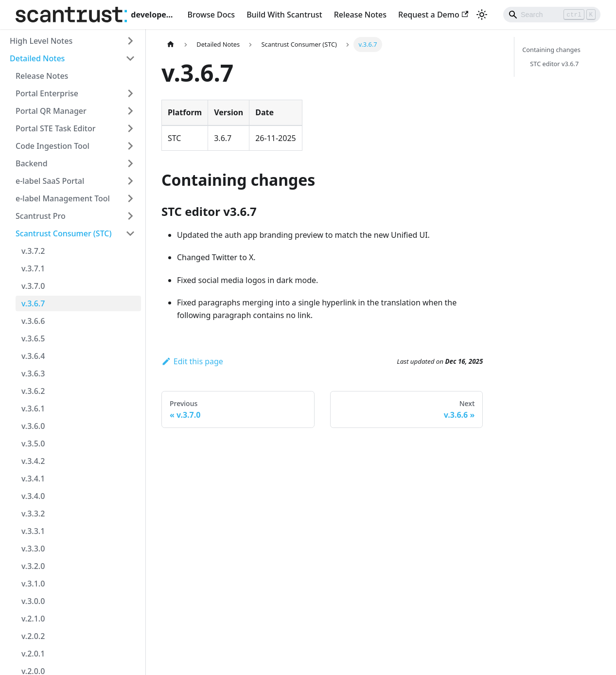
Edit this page (192, 361)
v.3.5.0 (33, 444)
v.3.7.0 (33, 286)
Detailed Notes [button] (37, 58)
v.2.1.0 (33, 619)
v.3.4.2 (33, 461)
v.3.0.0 (33, 601)
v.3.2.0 (33, 566)
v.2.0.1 (33, 654)
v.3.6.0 (33, 426)
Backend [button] (32, 163)
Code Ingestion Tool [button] (53, 146)
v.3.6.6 (33, 321)
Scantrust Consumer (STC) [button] (64, 233)
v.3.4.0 (33, 496)
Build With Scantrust (284, 15)
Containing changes (551, 50)
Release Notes (360, 15)
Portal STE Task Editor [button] (56, 128)
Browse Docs (211, 15)
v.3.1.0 (33, 584)
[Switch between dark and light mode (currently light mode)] (482, 15)
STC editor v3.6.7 (554, 64)
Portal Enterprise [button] (47, 93)
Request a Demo (433, 15)
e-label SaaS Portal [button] (50, 181)
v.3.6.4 (33, 356)
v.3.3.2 (33, 514)
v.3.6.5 (33, 338)
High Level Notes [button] (41, 41)
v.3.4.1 (33, 479)
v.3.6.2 (33, 391)
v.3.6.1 (33, 409)
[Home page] (171, 44)
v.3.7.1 (33, 268)
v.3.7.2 (33, 251)
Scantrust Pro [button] (41, 216)
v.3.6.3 (33, 373)
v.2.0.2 (33, 636)
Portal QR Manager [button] (51, 111)
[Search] (552, 15)
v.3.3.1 (33, 531)
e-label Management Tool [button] (63, 198)
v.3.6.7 (33, 303)
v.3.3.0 (33, 549)
